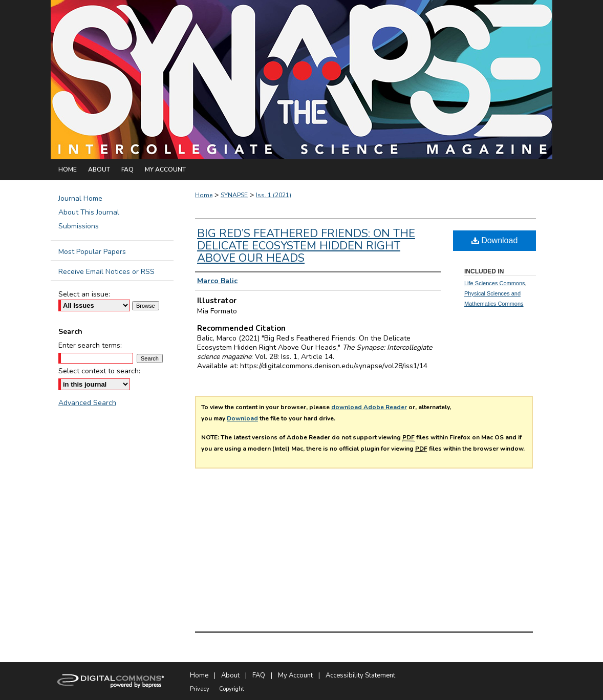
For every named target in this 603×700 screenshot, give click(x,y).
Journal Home (80, 198)
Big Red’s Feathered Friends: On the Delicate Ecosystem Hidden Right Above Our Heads (306, 246)
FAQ (259, 675)
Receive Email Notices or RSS (106, 272)
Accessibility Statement (360, 675)
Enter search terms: (90, 345)
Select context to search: (99, 371)
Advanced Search (87, 403)
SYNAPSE (234, 195)
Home (204, 195)
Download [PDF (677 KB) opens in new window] (495, 240)
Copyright (232, 689)
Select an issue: (84, 294)
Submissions (79, 226)
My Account (295, 675)
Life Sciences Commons (495, 283)
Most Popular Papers (92, 252)
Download (242, 418)
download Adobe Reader (369, 407)
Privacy (200, 689)
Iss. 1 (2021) (274, 195)
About (230, 675)
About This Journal (89, 212)
